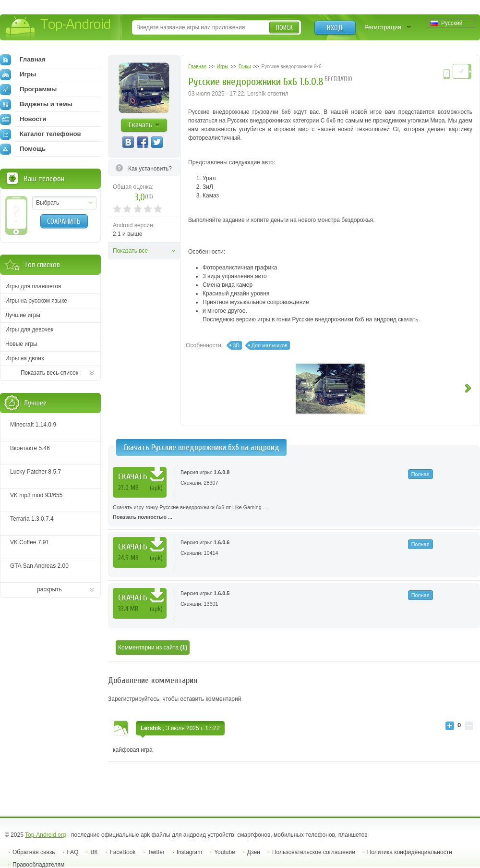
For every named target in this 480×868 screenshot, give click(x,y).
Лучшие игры (23, 315)
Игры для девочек (29, 330)
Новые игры (21, 344)
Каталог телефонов (41, 134)
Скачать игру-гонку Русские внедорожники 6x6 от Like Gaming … (294, 513)
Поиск (284, 28)
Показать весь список (49, 373)
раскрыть (49, 589)
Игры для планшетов (33, 286)
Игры (18, 74)
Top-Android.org (45, 835)
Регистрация (383, 27)
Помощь (23, 149)
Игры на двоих (25, 358)
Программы (28, 89)
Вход (335, 28)
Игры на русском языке (36, 301)
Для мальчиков (270, 345)
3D (236, 345)
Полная (420, 474)
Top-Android (59, 28)
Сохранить (64, 221)
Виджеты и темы (36, 104)
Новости (23, 119)
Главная (23, 60)
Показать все (130, 251)
